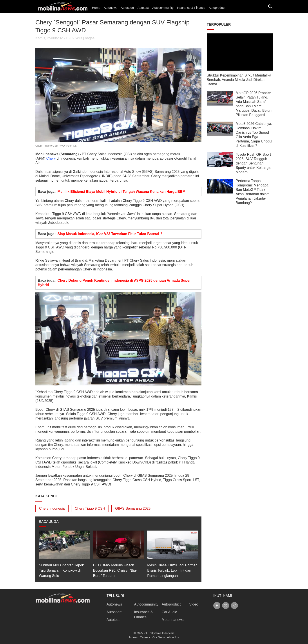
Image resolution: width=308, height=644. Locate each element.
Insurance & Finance (191, 8)
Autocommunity (163, 8)
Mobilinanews (47, 154)
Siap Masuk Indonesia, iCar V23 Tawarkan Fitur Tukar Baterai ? (110, 234)
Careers (145, 637)
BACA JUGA (49, 522)
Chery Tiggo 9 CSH (90, 508)
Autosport (127, 8)
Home (96, 8)
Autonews (110, 8)
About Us (173, 637)
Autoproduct (217, 8)
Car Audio (169, 612)
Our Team (159, 637)
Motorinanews (173, 620)
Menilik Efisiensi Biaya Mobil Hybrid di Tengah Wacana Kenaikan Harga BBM (121, 192)
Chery (51, 158)
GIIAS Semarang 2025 (133, 508)
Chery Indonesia (52, 508)
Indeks (133, 637)
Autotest (143, 8)
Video (194, 604)
